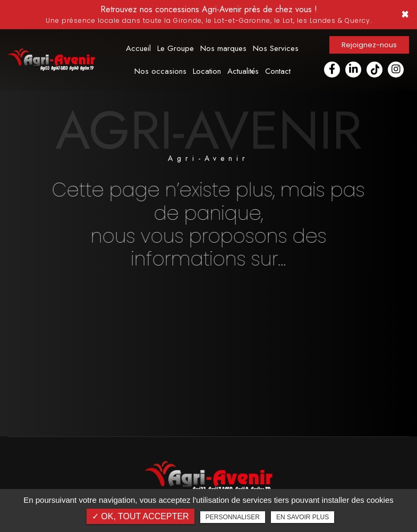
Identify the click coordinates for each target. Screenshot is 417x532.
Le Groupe (176, 48)
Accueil (138, 48)
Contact (278, 71)
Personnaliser (233, 517)
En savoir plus (303, 517)
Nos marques (223, 48)
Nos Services (276, 48)
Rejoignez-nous (369, 45)
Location (207, 71)
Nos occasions (160, 71)
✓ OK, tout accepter (141, 516)
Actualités (243, 71)
